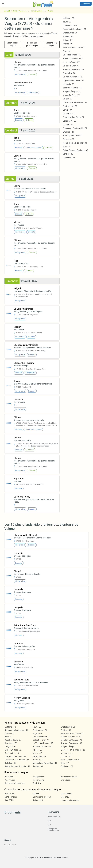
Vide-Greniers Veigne (13, 44)
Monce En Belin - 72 (71, 95)
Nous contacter (10, 845)
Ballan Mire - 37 (70, 121)
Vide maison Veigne (51, 44)
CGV (50, 825)
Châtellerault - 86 (70, 25)
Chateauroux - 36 (70, 33)
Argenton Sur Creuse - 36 (73, 81)
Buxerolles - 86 (69, 73)
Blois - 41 (67, 51)
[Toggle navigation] (3, 4)
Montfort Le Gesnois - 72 (73, 69)
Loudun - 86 (68, 125)
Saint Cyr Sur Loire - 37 (73, 136)
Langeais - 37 (69, 84)
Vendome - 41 (69, 114)
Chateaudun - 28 (70, 106)
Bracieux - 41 (68, 132)
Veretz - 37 (67, 110)
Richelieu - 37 (69, 139)
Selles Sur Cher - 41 (71, 66)
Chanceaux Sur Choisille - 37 (75, 128)
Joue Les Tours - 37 (71, 62)
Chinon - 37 (68, 40)
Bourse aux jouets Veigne (32, 44)
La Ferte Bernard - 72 (72, 55)
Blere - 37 (67, 147)
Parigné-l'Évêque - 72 (72, 92)
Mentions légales (54, 816)
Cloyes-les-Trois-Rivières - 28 (75, 103)
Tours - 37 (67, 22)
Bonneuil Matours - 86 (72, 88)
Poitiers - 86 (68, 36)
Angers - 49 (68, 44)
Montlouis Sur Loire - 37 (73, 58)
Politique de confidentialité (53, 830)
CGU (50, 821)
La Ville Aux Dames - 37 (73, 77)
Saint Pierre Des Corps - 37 (74, 47)
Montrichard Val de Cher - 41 (75, 143)
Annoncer (86, 4)
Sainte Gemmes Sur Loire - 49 (76, 150)
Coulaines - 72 (69, 158)
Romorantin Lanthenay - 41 (74, 29)
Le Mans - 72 (68, 18)
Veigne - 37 (68, 99)
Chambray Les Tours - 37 (74, 117)
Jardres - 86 (68, 154)
